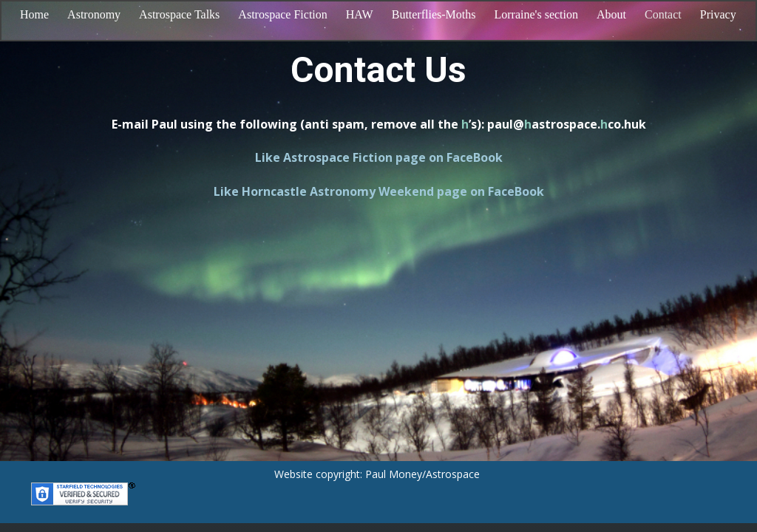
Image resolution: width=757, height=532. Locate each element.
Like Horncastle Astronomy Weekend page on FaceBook (379, 191)
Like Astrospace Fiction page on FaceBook (379, 157)
